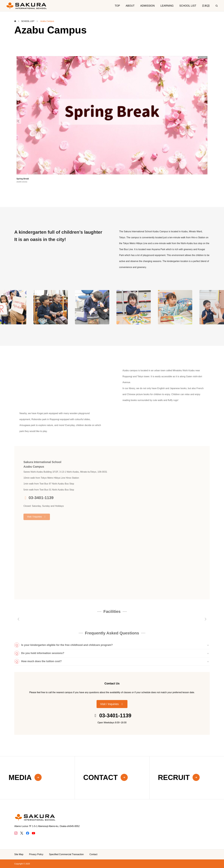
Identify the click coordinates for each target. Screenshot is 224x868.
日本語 (206, 6)
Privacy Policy (36, 854)
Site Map (19, 854)
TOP (117, 6)
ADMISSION (148, 6)
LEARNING (167, 6)
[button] (112, 704)
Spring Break (23, 179)
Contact (93, 854)
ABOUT (130, 6)
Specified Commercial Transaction (66, 854)
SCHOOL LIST (188, 6)
